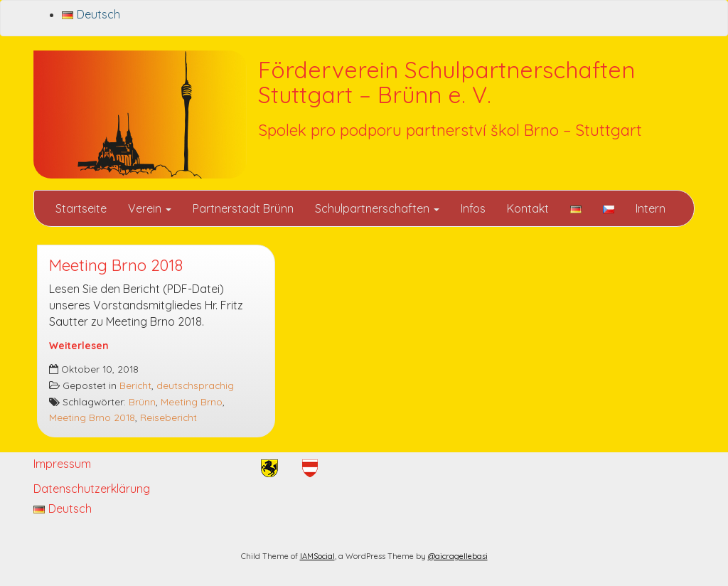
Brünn (142, 401)
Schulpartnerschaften (377, 208)
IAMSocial (317, 556)
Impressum (62, 464)
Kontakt (528, 208)
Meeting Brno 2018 (116, 265)
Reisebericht (168, 417)
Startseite (81, 208)
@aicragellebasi (458, 556)
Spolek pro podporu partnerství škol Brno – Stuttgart (450, 130)
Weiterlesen (79, 345)
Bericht (135, 385)
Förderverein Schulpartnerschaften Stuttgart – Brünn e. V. (446, 82)
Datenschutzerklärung (92, 489)
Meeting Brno (192, 401)
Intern (651, 208)
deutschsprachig (195, 385)
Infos (473, 208)
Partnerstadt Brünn (243, 208)
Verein (150, 208)
